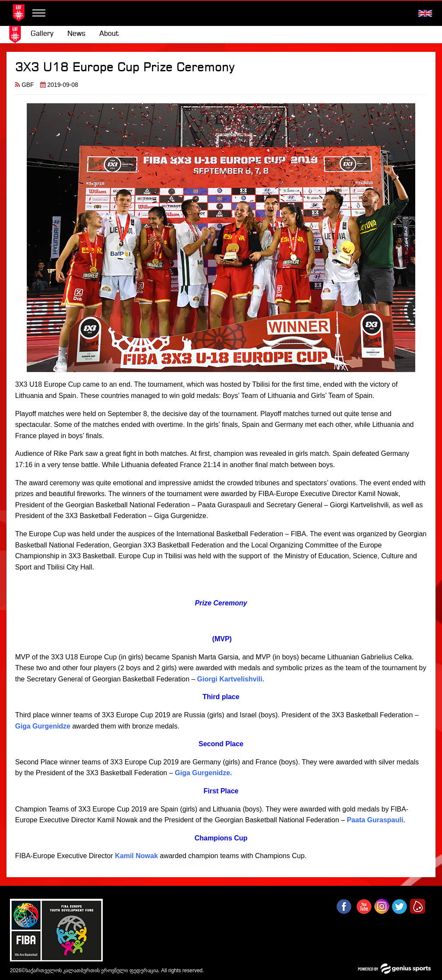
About (109, 34)
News (76, 34)
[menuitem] (42, 34)
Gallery (42, 34)
